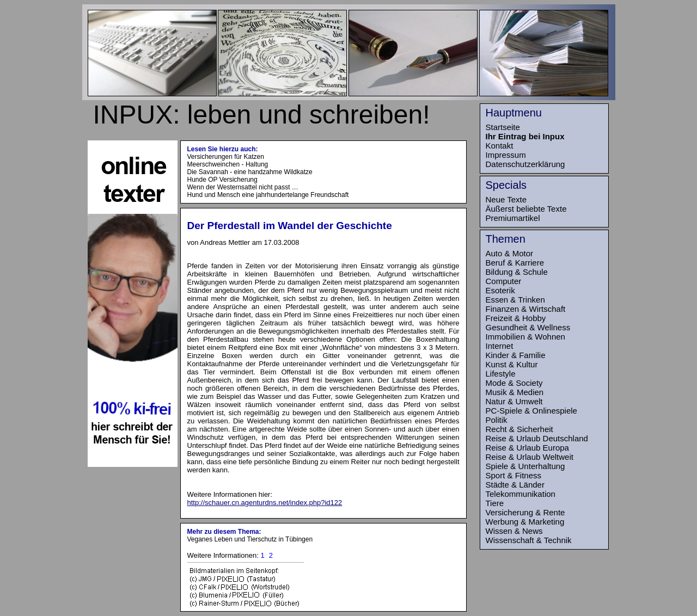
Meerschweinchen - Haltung (228, 164)
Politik (497, 420)
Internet (500, 346)
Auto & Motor (510, 253)
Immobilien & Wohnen (525, 337)
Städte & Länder (515, 485)
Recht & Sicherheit (519, 429)
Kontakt (500, 146)
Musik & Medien (515, 392)
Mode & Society (514, 383)
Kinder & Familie (516, 355)
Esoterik (500, 290)
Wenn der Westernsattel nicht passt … (243, 187)
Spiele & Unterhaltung (525, 466)
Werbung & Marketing (525, 522)
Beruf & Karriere (515, 263)
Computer (504, 281)
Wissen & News (514, 531)
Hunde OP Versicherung (222, 180)
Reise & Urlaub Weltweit (530, 457)
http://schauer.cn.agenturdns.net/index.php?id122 (265, 503)
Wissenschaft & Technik (529, 540)
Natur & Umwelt (514, 401)
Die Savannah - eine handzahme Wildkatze (250, 172)
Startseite (503, 127)
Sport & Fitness (514, 475)
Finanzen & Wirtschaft (526, 309)
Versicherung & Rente (525, 512)
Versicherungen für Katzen (226, 157)
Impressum (506, 155)
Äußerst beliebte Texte (526, 209)
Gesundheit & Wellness (528, 327)
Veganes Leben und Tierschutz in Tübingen (250, 539)
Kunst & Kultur (512, 364)
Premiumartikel (513, 218)
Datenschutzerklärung (525, 164)
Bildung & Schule (517, 272)
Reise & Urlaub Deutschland (537, 438)
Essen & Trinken (515, 300)
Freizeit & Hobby (516, 318)
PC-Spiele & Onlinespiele (531, 411)
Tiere (495, 503)
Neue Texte (506, 199)
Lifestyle (501, 374)
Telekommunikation (521, 494)
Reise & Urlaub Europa (527, 448)
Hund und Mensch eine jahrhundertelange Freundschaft (268, 195)
